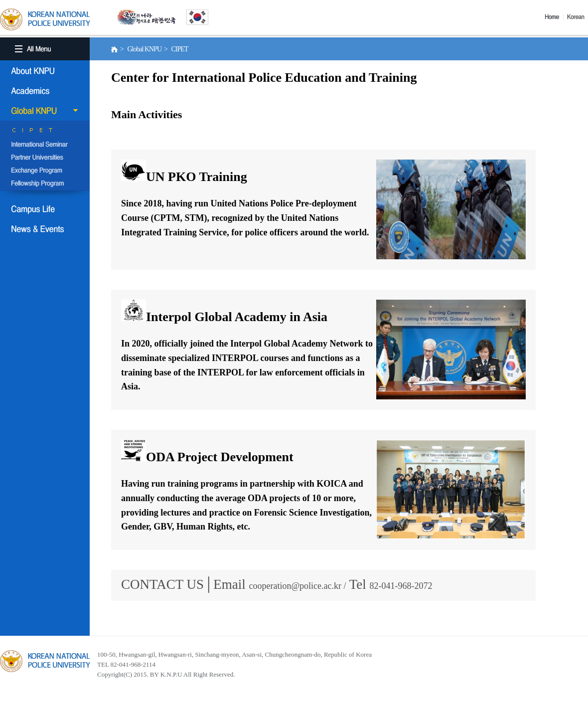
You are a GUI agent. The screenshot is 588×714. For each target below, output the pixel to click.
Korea (578, 17)
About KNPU (45, 71)
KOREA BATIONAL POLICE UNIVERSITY (45, 19)
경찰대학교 (45, 661)
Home (554, 17)
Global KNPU (45, 111)
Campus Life (45, 209)
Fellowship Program (45, 184)
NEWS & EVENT (45, 229)
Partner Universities (45, 158)
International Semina (45, 145)
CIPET (45, 132)
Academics (45, 91)
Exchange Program (45, 171)
